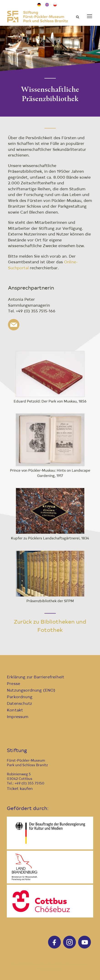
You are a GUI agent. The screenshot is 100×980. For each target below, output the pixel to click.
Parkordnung (20, 697)
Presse (13, 684)
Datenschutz (19, 704)
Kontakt (15, 710)
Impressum (18, 717)
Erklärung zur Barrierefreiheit (36, 677)
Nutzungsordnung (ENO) (31, 691)
